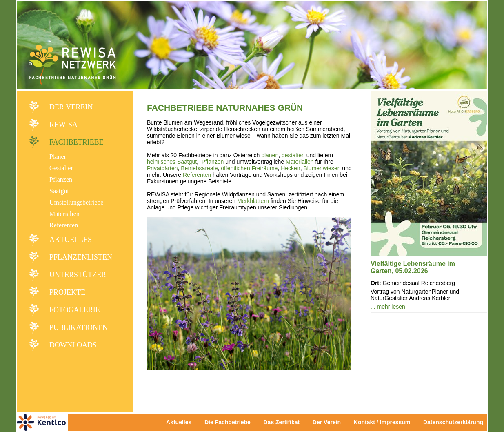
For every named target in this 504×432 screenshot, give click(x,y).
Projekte (67, 292)
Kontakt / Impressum (384, 422)
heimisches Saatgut (172, 162)
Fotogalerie (75, 310)
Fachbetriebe (77, 142)
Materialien (64, 214)
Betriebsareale (199, 168)
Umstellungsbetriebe (76, 202)
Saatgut (59, 191)
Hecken (290, 168)
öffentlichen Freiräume (249, 168)
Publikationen (79, 327)
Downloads (73, 345)
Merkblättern (253, 201)
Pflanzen (61, 179)
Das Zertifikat (281, 422)
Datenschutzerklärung (453, 422)
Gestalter (61, 168)
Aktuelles (71, 240)
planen (270, 155)
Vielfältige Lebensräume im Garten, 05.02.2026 (413, 267)
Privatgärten (162, 168)
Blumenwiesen (322, 168)
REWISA (63, 125)
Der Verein (71, 107)
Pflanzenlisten (81, 257)
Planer (58, 157)
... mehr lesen (388, 307)
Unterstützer (78, 275)
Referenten (64, 225)
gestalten (293, 155)
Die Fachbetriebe (228, 422)
